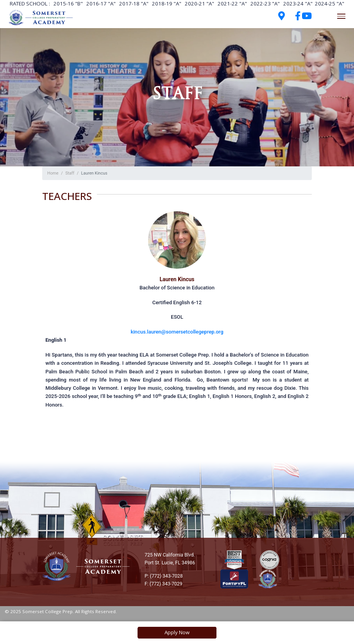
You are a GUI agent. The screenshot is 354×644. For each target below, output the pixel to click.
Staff (70, 173)
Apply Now (177, 632)
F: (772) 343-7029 (164, 584)
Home (53, 173)
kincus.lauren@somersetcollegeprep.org (177, 332)
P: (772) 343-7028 (164, 576)
